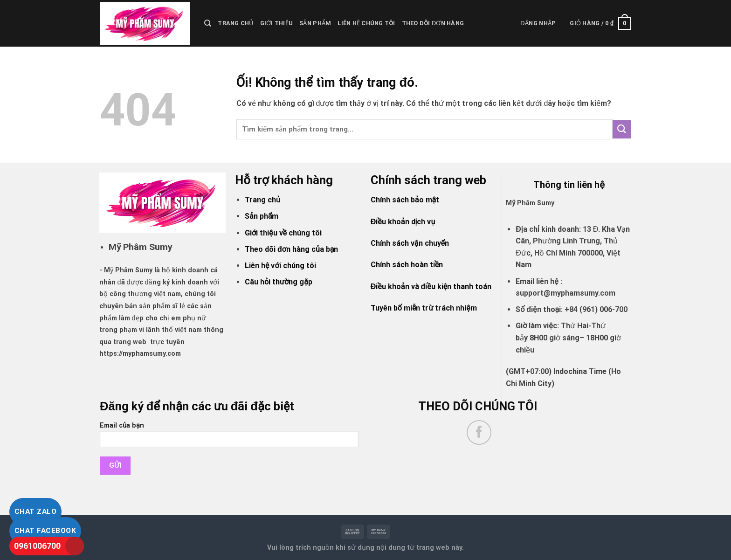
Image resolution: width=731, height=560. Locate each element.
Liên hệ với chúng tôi (280, 266)
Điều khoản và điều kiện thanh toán (431, 287)
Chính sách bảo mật (405, 200)
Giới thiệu (277, 23)
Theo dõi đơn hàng (433, 23)
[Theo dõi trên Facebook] (479, 432)
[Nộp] (622, 129)
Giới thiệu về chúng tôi (283, 233)
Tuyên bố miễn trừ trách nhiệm (424, 308)
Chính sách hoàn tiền (407, 265)
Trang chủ (235, 23)
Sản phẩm (262, 216)
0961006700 (37, 546)
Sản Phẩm (315, 23)
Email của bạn (229, 438)
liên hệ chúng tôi (366, 23)
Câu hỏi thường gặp (279, 282)
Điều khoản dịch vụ (403, 222)
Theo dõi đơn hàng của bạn (291, 249)
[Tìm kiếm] (208, 23)
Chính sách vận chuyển (410, 243)
